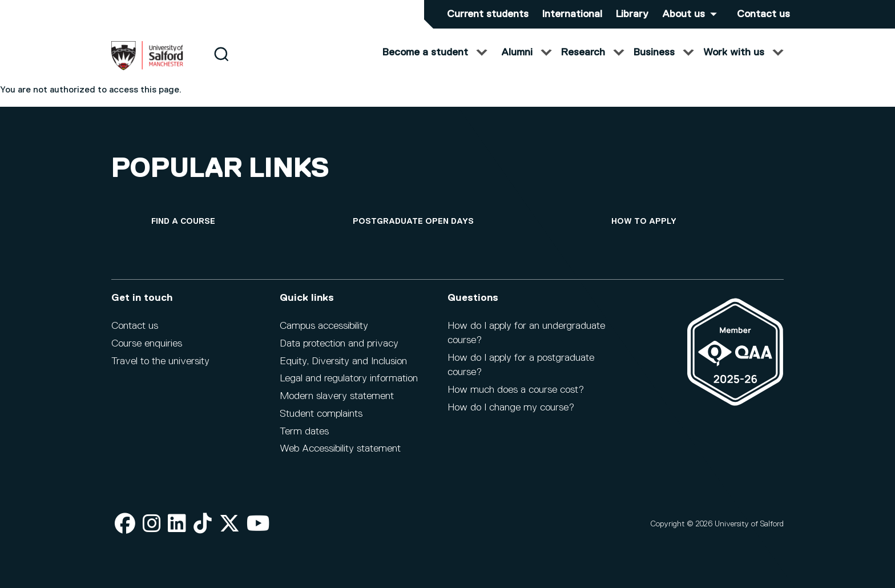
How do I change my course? (511, 408)
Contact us (763, 14)
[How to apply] (644, 222)
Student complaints (321, 414)
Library (632, 14)
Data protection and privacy (339, 344)
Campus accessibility (324, 326)
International (572, 14)
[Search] (221, 64)
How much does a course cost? (516, 390)
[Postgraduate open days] (413, 222)
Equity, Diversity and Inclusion (343, 361)
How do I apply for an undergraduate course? (526, 333)
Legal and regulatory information (349, 378)
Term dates (304, 432)
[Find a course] (183, 222)
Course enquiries (147, 344)
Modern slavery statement (337, 396)
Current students (488, 14)
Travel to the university (160, 361)
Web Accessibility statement (340, 449)
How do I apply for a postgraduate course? (521, 365)
